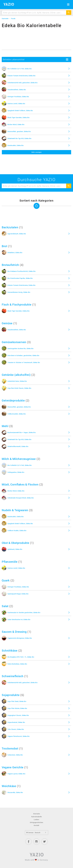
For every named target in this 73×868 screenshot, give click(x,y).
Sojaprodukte (11, 695)
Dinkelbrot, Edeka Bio (15, 253)
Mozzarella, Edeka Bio (15, 792)
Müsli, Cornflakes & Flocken (20, 484)
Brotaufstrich (10, 265)
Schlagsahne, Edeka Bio (16, 472)
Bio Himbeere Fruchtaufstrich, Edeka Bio (22, 271)
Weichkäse (9, 786)
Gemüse (7, 323)
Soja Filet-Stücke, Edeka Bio (17, 708)
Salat (5, 606)
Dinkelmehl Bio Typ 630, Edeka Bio (19, 138)
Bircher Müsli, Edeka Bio (16, 124)
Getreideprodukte (13, 400)
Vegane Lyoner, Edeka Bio (16, 774)
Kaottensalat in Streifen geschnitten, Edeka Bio (24, 612)
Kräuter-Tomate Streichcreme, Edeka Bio (22, 76)
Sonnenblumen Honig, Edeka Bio (19, 292)
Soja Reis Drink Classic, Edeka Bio (19, 388)
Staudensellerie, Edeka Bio (17, 90)
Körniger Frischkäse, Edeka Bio (18, 97)
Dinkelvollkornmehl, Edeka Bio (18, 446)
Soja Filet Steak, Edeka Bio (17, 701)
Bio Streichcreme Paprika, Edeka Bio (20, 278)
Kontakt (36, 825)
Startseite (37, 814)
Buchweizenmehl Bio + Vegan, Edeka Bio (22, 432)
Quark (6, 580)
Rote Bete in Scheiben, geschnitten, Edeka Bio (23, 355)
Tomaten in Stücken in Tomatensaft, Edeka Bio (24, 362)
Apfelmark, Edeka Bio (15, 549)
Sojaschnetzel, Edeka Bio (16, 722)
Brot (4, 246)
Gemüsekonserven (14, 342)
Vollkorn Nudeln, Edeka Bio (17, 530)
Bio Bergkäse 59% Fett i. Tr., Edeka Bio (21, 657)
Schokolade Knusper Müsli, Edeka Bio (21, 498)
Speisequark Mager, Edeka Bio (18, 594)
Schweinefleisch (13, 676)
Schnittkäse (10, 651)
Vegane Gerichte (13, 767)
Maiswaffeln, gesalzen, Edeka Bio (19, 131)
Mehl (5, 426)
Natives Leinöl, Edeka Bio (16, 104)
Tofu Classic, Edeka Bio (16, 729)
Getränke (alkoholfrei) (16, 375)
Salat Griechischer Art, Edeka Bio (19, 619)
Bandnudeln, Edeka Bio (16, 145)
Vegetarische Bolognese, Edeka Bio (20, 638)
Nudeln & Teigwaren (15, 510)
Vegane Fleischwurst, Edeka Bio (19, 736)
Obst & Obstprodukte (15, 543)
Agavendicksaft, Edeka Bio (17, 234)
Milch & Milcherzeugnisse (19, 459)
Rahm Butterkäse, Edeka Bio (17, 664)
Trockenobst (10, 748)
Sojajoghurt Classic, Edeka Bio (18, 715)
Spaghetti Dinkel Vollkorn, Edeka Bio (20, 110)
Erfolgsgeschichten (37, 822)
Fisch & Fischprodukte (17, 304)
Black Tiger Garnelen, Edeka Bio (19, 117)
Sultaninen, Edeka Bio (15, 755)
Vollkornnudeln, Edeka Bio (17, 414)
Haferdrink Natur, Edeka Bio (17, 381)
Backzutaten (10, 227)
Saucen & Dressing (14, 632)
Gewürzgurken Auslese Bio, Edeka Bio (21, 348)
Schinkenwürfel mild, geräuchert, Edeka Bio (23, 83)
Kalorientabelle (37, 817)
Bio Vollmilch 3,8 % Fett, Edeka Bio (20, 69)
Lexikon (36, 819)
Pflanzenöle (10, 562)
